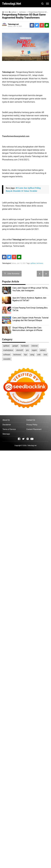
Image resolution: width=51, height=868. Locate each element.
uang (32, 355)
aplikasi (33, 263)
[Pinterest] (42, 25)
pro (27, 350)
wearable (7, 359)
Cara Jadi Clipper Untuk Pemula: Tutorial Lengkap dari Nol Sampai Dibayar (30, 319)
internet (35, 346)
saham (43, 350)
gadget (15, 346)
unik (39, 355)
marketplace (8, 350)
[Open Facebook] (19, 439)
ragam (34, 350)
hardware (25, 346)
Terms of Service (9, 429)
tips (26, 355)
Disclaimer (7, 425)
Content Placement (34, 429)
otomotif (20, 350)
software (7, 355)
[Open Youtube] (32, 439)
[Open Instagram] (28, 439)
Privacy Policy (32, 425)
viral (45, 355)
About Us (6, 420)
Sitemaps (6, 434)
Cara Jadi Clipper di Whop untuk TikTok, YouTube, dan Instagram (30, 289)
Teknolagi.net (32, 446)
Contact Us (31, 420)
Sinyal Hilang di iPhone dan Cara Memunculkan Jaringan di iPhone (27, 329)
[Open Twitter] (23, 439)
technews (40, 263)
